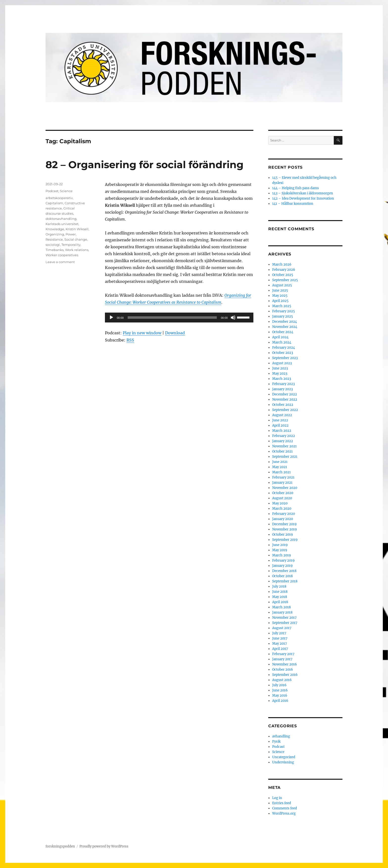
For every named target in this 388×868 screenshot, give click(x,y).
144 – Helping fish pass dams (296, 188)
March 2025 (282, 306)
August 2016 (282, 680)
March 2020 (282, 509)
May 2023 (280, 374)
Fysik (276, 742)
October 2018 (282, 576)
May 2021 (280, 467)
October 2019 (283, 535)
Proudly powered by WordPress (104, 846)
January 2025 (283, 316)
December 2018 (284, 571)
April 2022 (280, 425)
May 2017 (280, 644)
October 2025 (283, 275)
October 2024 (283, 332)
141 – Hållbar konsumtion (293, 204)
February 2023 (283, 384)
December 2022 (285, 394)
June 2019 (280, 545)
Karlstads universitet (62, 224)
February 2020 (284, 514)
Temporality (71, 245)
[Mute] (233, 318)
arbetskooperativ (59, 198)
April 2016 (280, 701)
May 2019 (280, 550)
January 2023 (282, 389)
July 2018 (279, 586)
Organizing (55, 234)
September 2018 (285, 581)
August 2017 (282, 628)
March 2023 (282, 379)
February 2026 (284, 270)
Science (66, 191)
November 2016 (285, 664)
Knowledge (55, 229)
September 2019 (285, 540)
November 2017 (284, 618)
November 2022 (285, 400)
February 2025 (284, 311)
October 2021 (282, 451)
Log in (277, 798)
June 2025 (280, 290)
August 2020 (282, 498)
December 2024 (285, 322)
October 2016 (283, 670)
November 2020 (285, 488)
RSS (130, 340)
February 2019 (283, 560)
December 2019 (284, 524)
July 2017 (279, 633)
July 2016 (279, 685)
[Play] (111, 318)
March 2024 (282, 342)
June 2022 (280, 420)
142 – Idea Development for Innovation (303, 198)
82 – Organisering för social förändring (145, 165)
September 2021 (285, 457)
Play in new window (142, 333)
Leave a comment (60, 262)
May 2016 (280, 696)
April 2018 (280, 602)
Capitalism (54, 203)
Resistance (54, 239)
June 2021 (280, 462)
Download (175, 333)
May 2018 (280, 597)
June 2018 (280, 592)
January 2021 (282, 483)
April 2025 (280, 301)
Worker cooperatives (62, 255)
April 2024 (280, 337)
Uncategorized (284, 757)
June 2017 (280, 638)
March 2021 (281, 472)
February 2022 (284, 436)
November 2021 (284, 446)
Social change (76, 239)
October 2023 (283, 353)
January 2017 (282, 659)
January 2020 (283, 519)
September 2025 (285, 280)
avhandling (281, 736)
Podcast (52, 191)
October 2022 (283, 405)
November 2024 (285, 327)
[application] (179, 318)
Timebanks (55, 250)
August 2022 (282, 415)
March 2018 (281, 607)
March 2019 (282, 555)
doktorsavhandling (61, 219)
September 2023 (285, 358)
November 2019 (285, 529)
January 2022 (283, 441)
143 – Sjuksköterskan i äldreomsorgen (303, 193)
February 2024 (284, 348)
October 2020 (283, 493)
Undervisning (283, 762)
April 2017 (280, 649)
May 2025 (280, 296)
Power (71, 234)
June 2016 (280, 690)
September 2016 (285, 675)
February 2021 (283, 477)
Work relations (77, 250)
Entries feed (282, 803)
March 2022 (282, 431)
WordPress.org (284, 813)
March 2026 (282, 264)
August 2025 (282, 285)
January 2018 (282, 612)
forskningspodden (60, 846)
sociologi (53, 245)
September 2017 (285, 623)
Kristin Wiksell (77, 229)
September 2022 (285, 410)
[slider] (172, 318)
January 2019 (282, 566)
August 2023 (282, 363)
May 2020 (280, 503)
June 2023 (280, 368)
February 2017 (283, 654)
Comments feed (285, 808)
